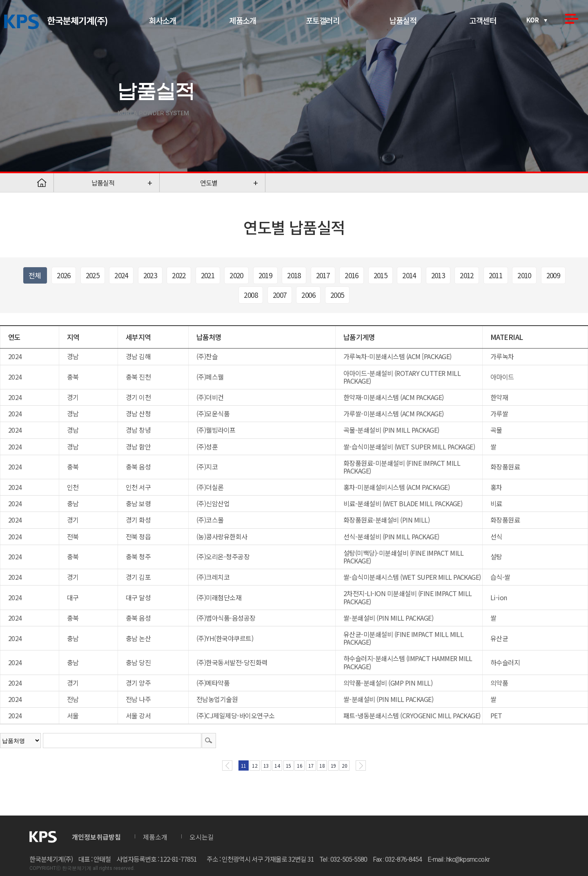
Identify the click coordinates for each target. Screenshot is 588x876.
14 (277, 765)
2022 (179, 275)
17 (311, 765)
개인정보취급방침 (96, 837)
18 (322, 765)
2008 (251, 295)
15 (288, 765)
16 (300, 765)
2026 (64, 275)
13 (266, 765)
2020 (236, 275)
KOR (533, 20)
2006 (308, 295)
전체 (35, 275)
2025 (93, 275)
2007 (280, 295)
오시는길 (202, 837)
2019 (265, 275)
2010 (524, 275)
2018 (294, 275)
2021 (208, 275)
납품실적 (403, 20)
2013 (438, 275)
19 (333, 765)
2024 (121, 275)
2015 (381, 275)
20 (344, 765)
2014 (409, 275)
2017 (323, 275)
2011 (496, 275)
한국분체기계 (56, 22)
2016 (352, 275)
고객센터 (483, 20)
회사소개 (163, 20)
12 (255, 765)
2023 (150, 275)
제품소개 (243, 20)
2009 (553, 275)
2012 (467, 275)
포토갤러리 (323, 20)
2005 (337, 295)
